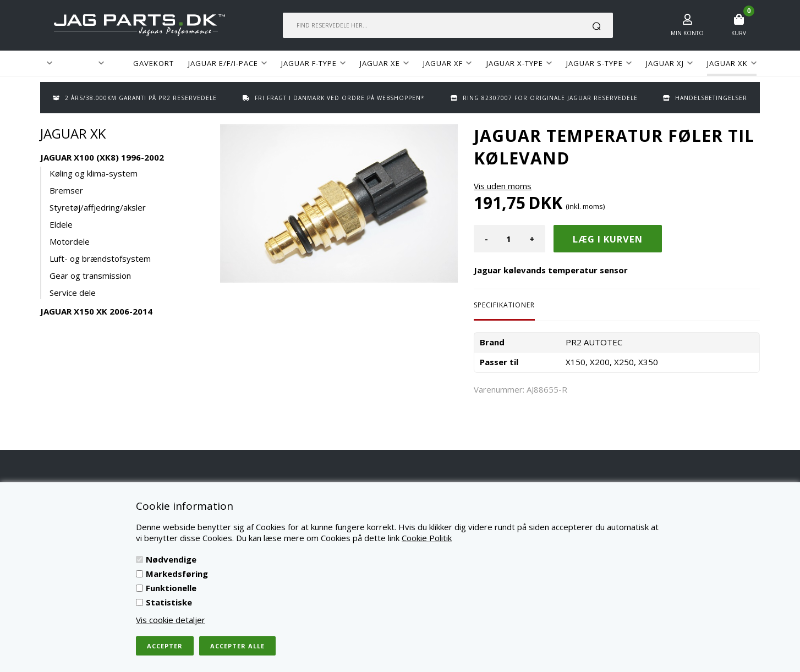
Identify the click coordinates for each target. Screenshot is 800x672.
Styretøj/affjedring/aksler (98, 207)
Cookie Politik (427, 538)
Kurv (739, 33)
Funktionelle (171, 588)
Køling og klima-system (94, 173)
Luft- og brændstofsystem (100, 258)
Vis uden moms (503, 186)
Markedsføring (177, 574)
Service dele (73, 293)
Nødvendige (171, 559)
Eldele (61, 224)
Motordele (70, 241)
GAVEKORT (154, 63)
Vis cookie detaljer (171, 620)
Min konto (687, 33)
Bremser (66, 190)
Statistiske (169, 602)
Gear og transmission (90, 276)
